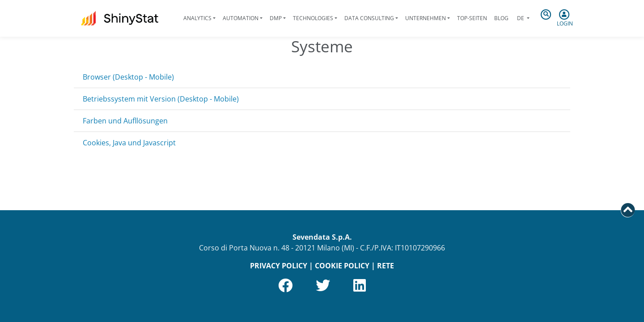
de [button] (521, 18)
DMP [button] (276, 18)
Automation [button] (241, 18)
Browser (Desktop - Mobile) (128, 77)
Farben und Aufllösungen (125, 121)
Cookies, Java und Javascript (129, 143)
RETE (386, 266)
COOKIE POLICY (342, 266)
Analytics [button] (197, 18)
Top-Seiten (472, 18)
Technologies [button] (313, 18)
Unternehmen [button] (426, 18)
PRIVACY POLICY (279, 266)
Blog (501, 18)
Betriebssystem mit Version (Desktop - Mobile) (161, 99)
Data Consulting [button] (369, 18)
